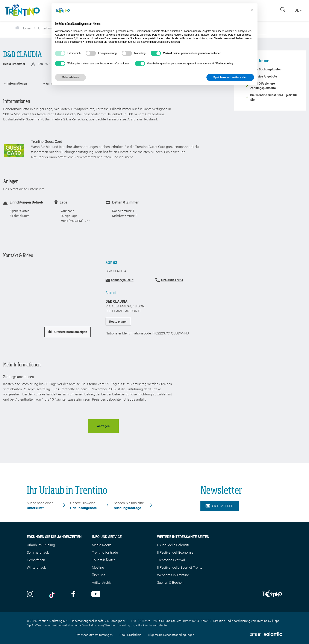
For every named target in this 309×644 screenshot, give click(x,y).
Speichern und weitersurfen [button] (230, 77)
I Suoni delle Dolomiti (173, 545)
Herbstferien (36, 560)
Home (23, 28)
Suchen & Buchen (170, 582)
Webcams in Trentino (173, 575)
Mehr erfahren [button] (70, 77)
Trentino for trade (105, 552)
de (298, 10)
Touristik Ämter (103, 560)
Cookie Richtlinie (130, 635)
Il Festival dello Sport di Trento (180, 567)
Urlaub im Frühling (41, 545)
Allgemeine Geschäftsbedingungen (171, 635)
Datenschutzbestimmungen (94, 635)
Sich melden (220, 506)
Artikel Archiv (102, 582)
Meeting (98, 567)
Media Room (101, 545)
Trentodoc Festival (171, 560)
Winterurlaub (36, 567)
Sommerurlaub (38, 552)
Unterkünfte (47, 28)
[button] (252, 10)
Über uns (99, 575)
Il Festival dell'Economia (175, 552)
